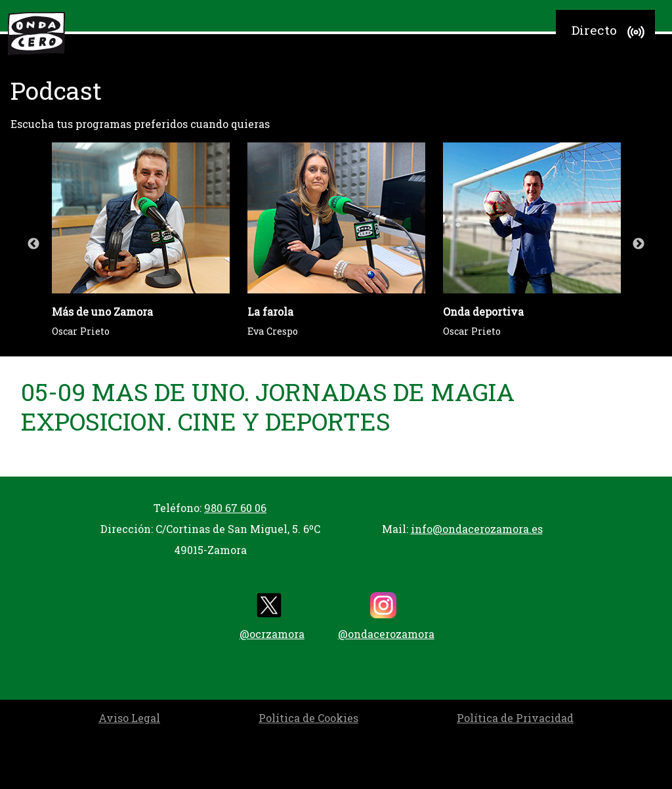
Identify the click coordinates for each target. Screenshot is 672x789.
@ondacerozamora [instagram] (386, 616)
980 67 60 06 (235, 508)
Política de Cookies (308, 718)
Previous (33, 244)
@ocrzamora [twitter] (272, 616)
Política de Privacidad (515, 718)
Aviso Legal (129, 718)
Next (639, 244)
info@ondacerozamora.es (477, 529)
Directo (610, 32)
